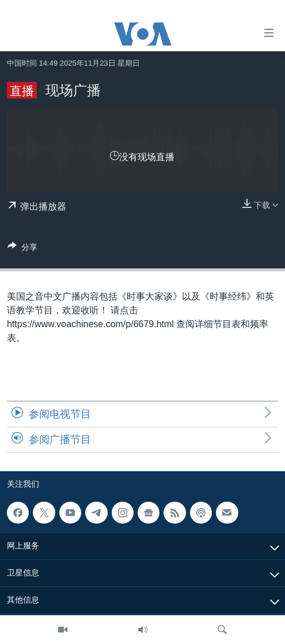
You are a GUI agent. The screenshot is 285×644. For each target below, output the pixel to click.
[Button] (22, 249)
